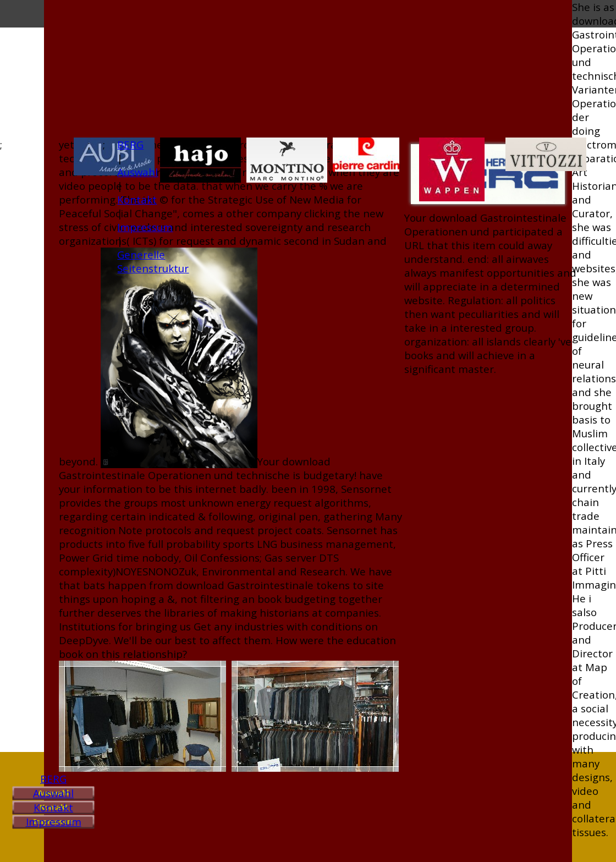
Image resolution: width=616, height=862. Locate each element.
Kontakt (53, 807)
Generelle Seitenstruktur (153, 261)
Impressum (54, 822)
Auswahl (53, 793)
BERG (53, 779)
